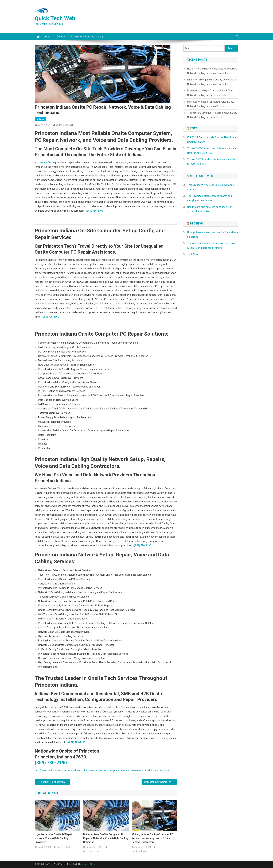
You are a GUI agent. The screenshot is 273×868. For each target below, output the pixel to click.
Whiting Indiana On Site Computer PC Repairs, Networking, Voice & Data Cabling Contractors (152, 838)
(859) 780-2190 (95, 211)
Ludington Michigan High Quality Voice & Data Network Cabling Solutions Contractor (212, 82)
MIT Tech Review (202, 176)
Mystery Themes (90, 864)
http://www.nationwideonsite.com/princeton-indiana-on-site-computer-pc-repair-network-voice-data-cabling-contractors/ (102, 770)
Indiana (40, 119)
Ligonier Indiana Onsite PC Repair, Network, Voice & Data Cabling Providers (54, 838)
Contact (61, 37)
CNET (194, 128)
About (48, 37)
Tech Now (193, 254)
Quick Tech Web (55, 18)
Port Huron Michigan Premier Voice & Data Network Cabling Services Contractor (210, 93)
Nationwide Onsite (45, 162)
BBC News (197, 224)
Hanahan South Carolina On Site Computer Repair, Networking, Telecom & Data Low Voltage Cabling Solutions (55, 782)
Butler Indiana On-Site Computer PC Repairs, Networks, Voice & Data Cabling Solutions (106, 838)
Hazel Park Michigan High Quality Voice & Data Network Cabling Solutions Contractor (212, 71)
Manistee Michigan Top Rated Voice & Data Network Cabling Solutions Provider (211, 104)
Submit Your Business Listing (87, 37)
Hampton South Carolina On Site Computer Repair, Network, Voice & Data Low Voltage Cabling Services (161, 782)
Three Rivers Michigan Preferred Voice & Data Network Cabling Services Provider (212, 115)
